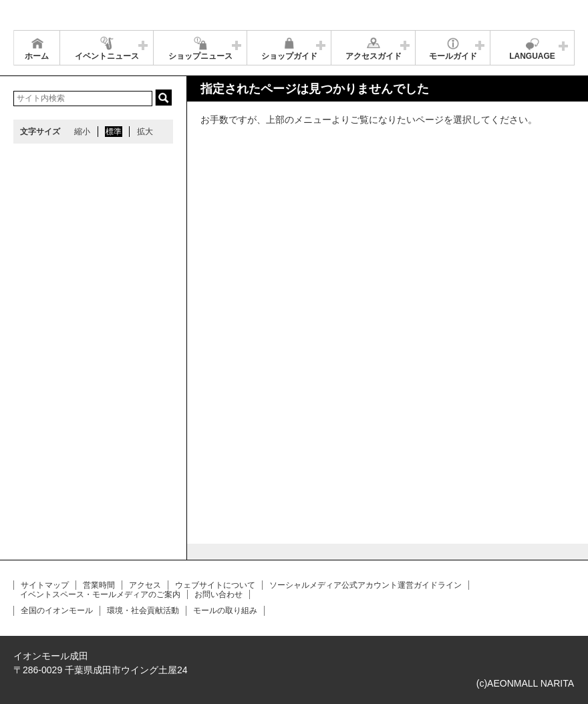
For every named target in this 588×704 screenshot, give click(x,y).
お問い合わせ (218, 594)
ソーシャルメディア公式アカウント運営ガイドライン (365, 585)
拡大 (145, 132)
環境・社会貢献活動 (143, 610)
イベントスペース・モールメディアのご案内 (100, 594)
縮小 (82, 132)
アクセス (145, 585)
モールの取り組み (225, 610)
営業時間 (99, 585)
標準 (114, 132)
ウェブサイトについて (215, 585)
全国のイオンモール (57, 610)
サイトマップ (45, 585)
